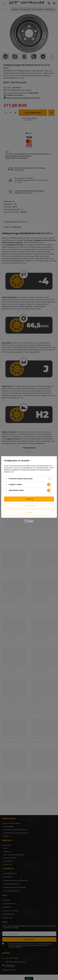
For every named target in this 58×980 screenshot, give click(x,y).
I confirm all (29, 499)
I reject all (29, 512)
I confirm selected (29, 506)
